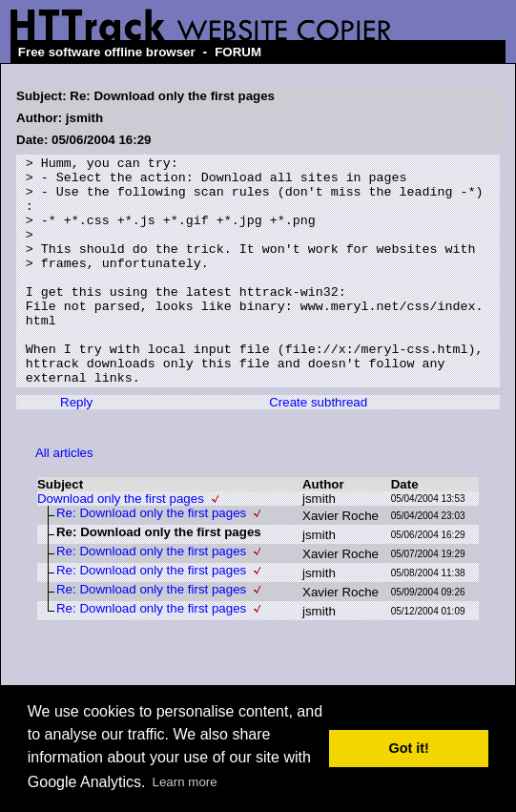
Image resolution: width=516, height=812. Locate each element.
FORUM (238, 52)
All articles (64, 499)
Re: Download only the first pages (151, 559)
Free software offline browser (107, 52)
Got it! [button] (409, 748)
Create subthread (318, 448)
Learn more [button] (185, 782)
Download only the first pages (121, 544)
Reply (76, 448)
